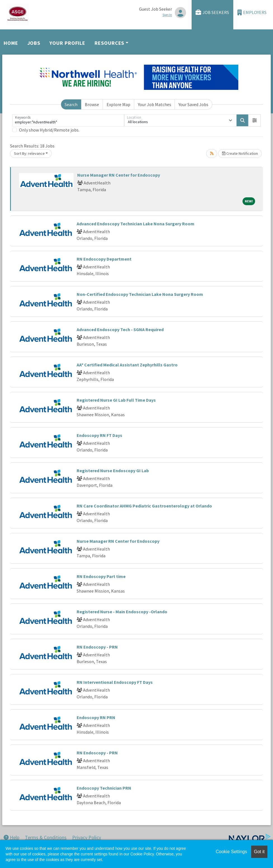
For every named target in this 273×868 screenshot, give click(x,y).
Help (11, 837)
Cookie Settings (231, 852)
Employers (252, 12)
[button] (255, 120)
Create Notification (240, 153)
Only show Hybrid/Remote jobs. (49, 130)
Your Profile (67, 43)
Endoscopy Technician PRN (104, 788)
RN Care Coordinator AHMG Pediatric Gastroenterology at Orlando (144, 506)
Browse (92, 104)
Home (11, 43)
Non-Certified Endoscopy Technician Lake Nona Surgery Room (140, 294)
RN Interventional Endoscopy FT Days (115, 682)
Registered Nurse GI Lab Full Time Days (116, 400)
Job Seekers (212, 12)
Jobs (34, 43)
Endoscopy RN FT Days (99, 435)
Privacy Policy (87, 837)
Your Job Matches (155, 104)
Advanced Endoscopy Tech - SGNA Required (120, 329)
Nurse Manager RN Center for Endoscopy (119, 175)
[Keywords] (68, 120)
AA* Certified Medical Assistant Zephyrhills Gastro (127, 365)
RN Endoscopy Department (104, 259)
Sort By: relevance (29, 153)
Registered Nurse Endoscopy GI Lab (113, 471)
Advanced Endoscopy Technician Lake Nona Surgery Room (136, 224)
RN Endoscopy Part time (101, 576)
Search (71, 104)
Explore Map (118, 104)
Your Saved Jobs (193, 104)
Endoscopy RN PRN (96, 717)
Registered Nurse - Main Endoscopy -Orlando (122, 612)
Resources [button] (109, 43)
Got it (259, 852)
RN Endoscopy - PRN (97, 647)
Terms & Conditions (46, 837)
